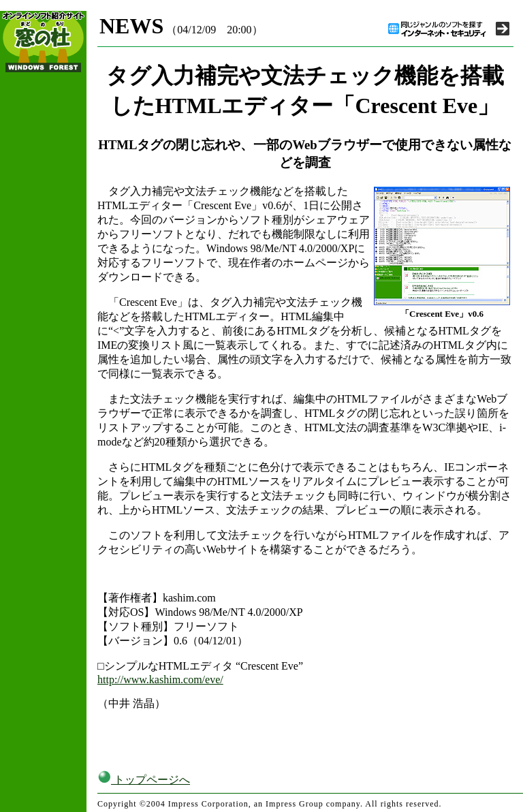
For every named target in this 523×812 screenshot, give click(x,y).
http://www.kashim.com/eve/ (160, 680)
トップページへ (144, 780)
